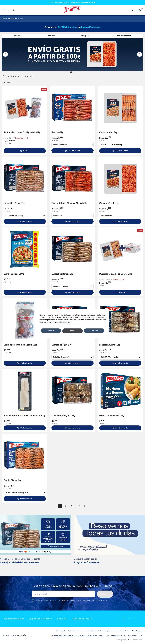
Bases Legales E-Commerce (62, 635)
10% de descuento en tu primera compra (73, 2)
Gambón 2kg (57, 132)
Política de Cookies (75, 631)
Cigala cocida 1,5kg (108, 132)
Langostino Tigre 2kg (61, 345)
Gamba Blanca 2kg (12, 480)
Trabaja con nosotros (82, 619)
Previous (5, 54)
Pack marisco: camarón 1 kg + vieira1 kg (22, 132)
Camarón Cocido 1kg (109, 203)
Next (140, 54)
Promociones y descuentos (115, 635)
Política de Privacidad (60, 600)
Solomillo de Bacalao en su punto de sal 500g (24, 415)
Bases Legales (137, 631)
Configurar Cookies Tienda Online (129, 640)
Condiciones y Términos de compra (89, 635)
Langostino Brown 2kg (14, 203)
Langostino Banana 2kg (62, 274)
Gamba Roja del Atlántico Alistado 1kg (69, 203)
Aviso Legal (60, 631)
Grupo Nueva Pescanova (40, 619)
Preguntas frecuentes (13, 619)
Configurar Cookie (135, 635)
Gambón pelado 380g (14, 274)
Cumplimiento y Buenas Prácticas (116, 631)
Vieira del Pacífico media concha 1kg (20, 345)
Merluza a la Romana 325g (112, 415)
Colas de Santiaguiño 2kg (63, 415)
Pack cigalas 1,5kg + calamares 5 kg (115, 274)
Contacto (62, 619)
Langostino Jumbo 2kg (110, 345)
